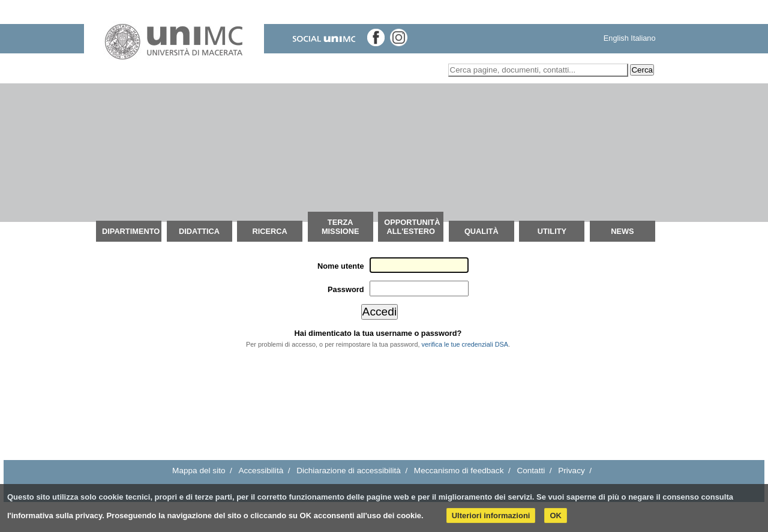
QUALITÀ (481, 231)
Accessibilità (261, 471)
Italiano (643, 38)
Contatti (531, 471)
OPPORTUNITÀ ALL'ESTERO (412, 227)
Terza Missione (340, 227)
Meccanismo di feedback (459, 471)
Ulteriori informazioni (491, 516)
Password (346, 289)
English (616, 38)
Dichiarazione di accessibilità (349, 471)
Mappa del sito (199, 471)
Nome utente (341, 266)
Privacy (571, 471)
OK (556, 516)
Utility (552, 231)
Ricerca (269, 231)
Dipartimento (131, 231)
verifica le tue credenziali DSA (465, 344)
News (622, 231)
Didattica (199, 231)
